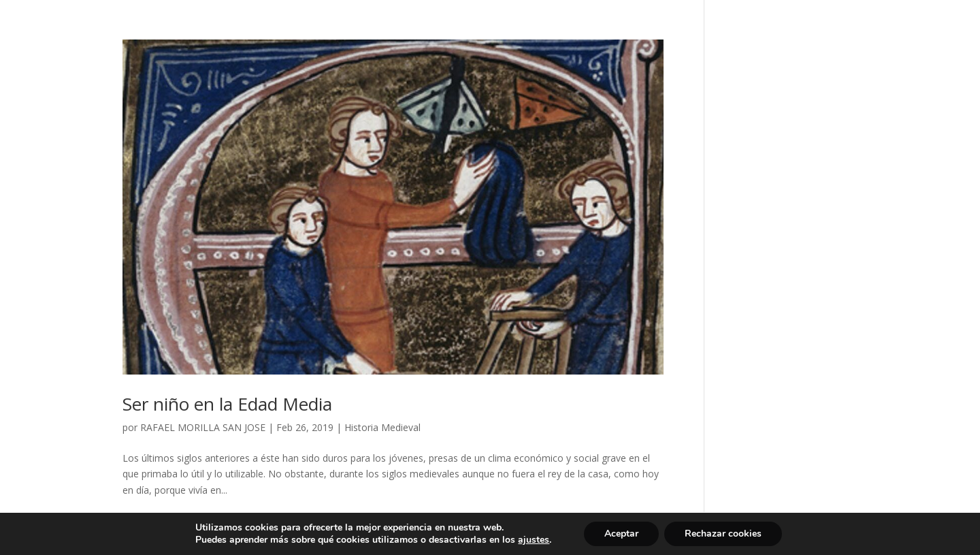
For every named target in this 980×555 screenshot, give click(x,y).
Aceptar (621, 534)
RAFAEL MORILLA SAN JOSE (203, 427)
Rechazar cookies (723, 534)
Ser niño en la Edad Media (227, 404)
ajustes (534, 540)
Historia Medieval (382, 427)
